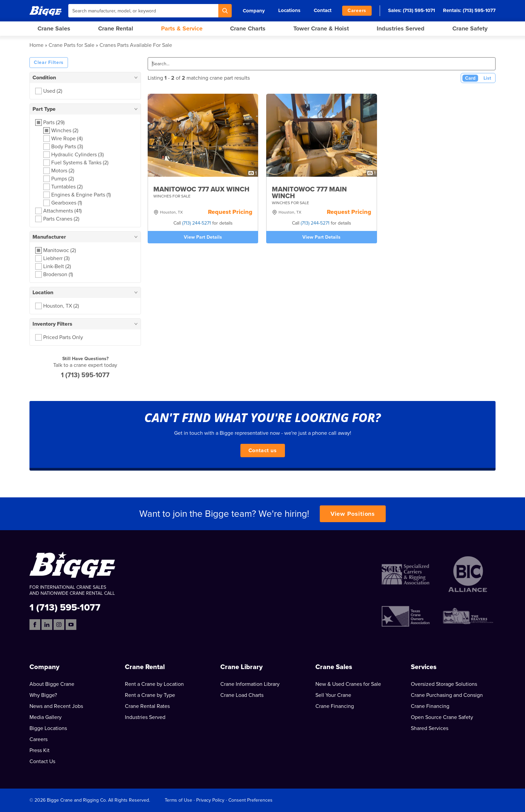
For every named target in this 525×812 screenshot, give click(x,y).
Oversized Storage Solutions (444, 684)
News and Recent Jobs (56, 706)
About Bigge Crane (52, 684)
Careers (357, 11)
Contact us (263, 451)
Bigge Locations (48, 728)
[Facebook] (35, 625)
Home (36, 45)
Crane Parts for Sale (71, 45)
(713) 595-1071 (419, 10)
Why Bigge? (43, 695)
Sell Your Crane (333, 695)
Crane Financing (335, 706)
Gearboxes (67, 203)
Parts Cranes (61, 219)
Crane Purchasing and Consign (447, 695)
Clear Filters (49, 62)
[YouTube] (71, 625)
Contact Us (42, 761)
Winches (65, 131)
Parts (54, 123)
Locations (289, 10)
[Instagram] (59, 625)
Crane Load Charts (242, 695)
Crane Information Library (250, 684)
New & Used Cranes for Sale (348, 684)
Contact (323, 10)
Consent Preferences (250, 800)
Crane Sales (54, 28)
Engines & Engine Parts (81, 195)
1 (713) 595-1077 (85, 375)
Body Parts (67, 147)
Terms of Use (178, 800)
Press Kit (40, 750)
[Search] (225, 11)
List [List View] (487, 78)
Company (254, 11)
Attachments (62, 211)
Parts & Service (182, 28)
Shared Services (430, 728)
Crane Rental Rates (147, 706)
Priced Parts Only (63, 337)
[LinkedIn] (47, 625)
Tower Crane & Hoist (321, 28)
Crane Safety (470, 28)
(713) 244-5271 (197, 223)
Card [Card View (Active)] (470, 78)
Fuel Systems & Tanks (80, 163)
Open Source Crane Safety (442, 717)
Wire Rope (67, 139)
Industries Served (401, 28)
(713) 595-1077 (479, 10)
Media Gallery (46, 717)
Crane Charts (248, 28)
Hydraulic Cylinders (78, 155)
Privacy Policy (210, 800)
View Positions (353, 514)
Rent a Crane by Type (150, 695)
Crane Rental (116, 28)
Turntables (67, 187)
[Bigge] (46, 11)
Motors (63, 171)
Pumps (63, 179)
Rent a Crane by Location (154, 684)
